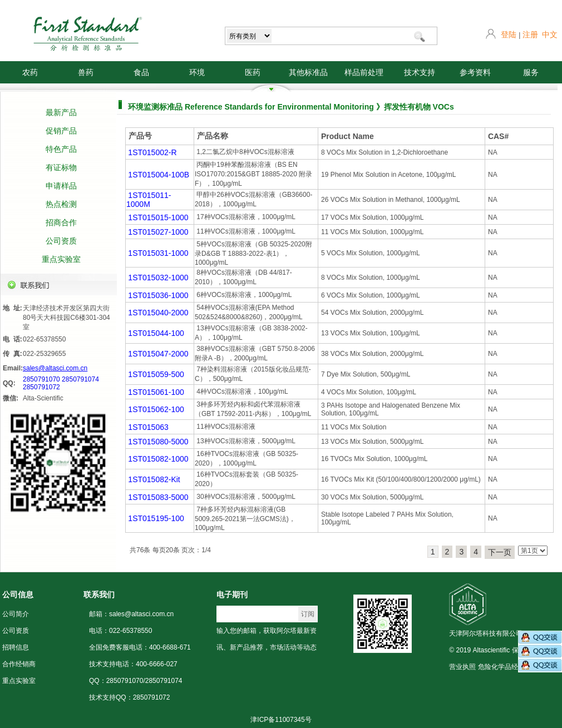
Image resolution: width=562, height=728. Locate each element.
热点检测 (61, 204)
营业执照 (462, 667)
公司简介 (16, 614)
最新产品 (61, 112)
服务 (531, 72)
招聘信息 (16, 647)
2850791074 (80, 379)
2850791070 (41, 379)
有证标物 (61, 167)
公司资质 (61, 241)
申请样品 (61, 186)
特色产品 (61, 149)
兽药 (86, 72)
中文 (550, 34)
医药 (253, 72)
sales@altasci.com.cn (55, 368)
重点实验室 (61, 259)
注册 (530, 34)
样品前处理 (364, 72)
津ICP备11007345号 (281, 720)
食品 (141, 72)
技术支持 (420, 72)
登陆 (509, 34)
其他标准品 (308, 72)
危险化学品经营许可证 (511, 667)
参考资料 (475, 72)
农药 (30, 72)
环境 (197, 72)
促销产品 (61, 131)
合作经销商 (19, 664)
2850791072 (41, 387)
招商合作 (61, 222)
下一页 (500, 552)
